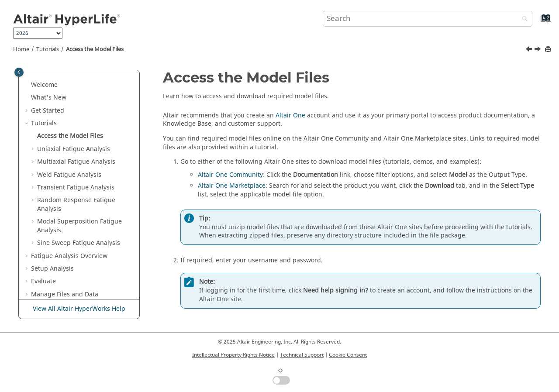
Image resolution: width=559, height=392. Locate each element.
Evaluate (43, 281)
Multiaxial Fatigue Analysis (76, 162)
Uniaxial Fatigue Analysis (74, 149)
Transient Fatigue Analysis (76, 187)
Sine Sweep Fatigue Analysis (79, 243)
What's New (49, 98)
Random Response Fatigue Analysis (76, 205)
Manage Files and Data (65, 294)
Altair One (290, 115)
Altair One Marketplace (232, 186)
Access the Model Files (95, 49)
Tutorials (48, 49)
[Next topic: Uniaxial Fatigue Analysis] (538, 50)
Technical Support (302, 355)
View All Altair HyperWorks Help (79, 309)
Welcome (44, 85)
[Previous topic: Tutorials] (530, 50)
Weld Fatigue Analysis (69, 175)
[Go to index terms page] (537, 22)
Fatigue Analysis (69, 256)
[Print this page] (549, 50)
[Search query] (428, 19)
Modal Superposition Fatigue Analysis (79, 226)
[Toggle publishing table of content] (19, 72)
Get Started (48, 111)
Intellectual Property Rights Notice (233, 355)
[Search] (523, 19)
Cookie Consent (348, 355)
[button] (28, 85)
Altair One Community (230, 175)
